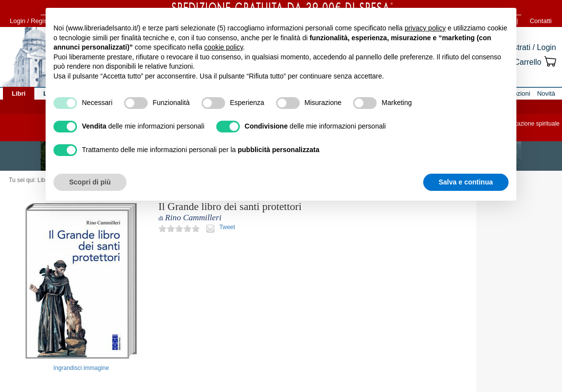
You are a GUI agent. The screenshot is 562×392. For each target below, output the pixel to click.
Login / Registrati (34, 21)
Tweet (227, 227)
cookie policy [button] (223, 47)
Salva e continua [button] (466, 182)
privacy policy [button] (425, 28)
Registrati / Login (527, 47)
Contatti (541, 21)
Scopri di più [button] (90, 182)
